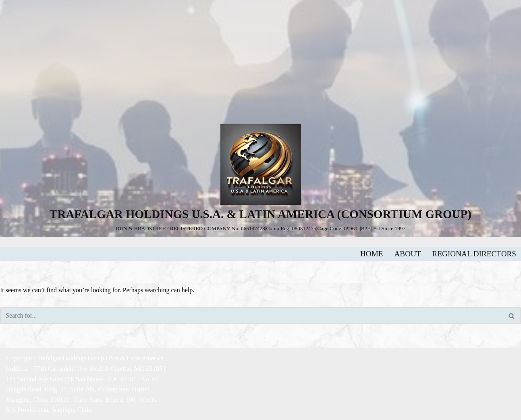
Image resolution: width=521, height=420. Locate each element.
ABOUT (408, 254)
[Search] (251, 316)
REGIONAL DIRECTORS (474, 254)
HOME (372, 254)
